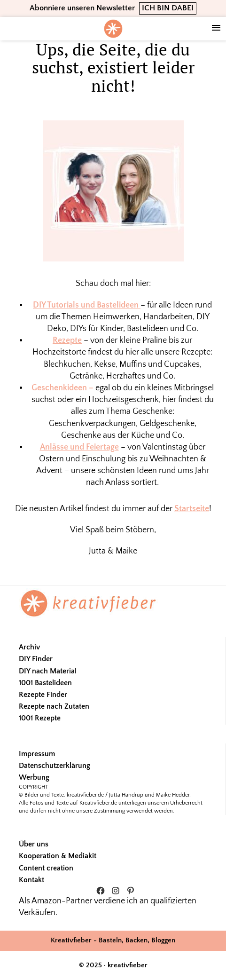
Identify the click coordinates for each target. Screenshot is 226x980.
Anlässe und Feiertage (79, 447)
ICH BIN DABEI (168, 8)
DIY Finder (36, 659)
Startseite (192, 509)
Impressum (37, 754)
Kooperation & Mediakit (58, 856)
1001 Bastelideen (45, 683)
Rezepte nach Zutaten (54, 706)
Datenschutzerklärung (55, 766)
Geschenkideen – (63, 388)
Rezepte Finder (43, 695)
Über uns (34, 844)
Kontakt (31, 880)
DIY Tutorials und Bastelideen (87, 305)
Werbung (34, 777)
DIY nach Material (48, 671)
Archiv (29, 647)
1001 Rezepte (40, 718)
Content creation (46, 868)
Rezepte (67, 340)
